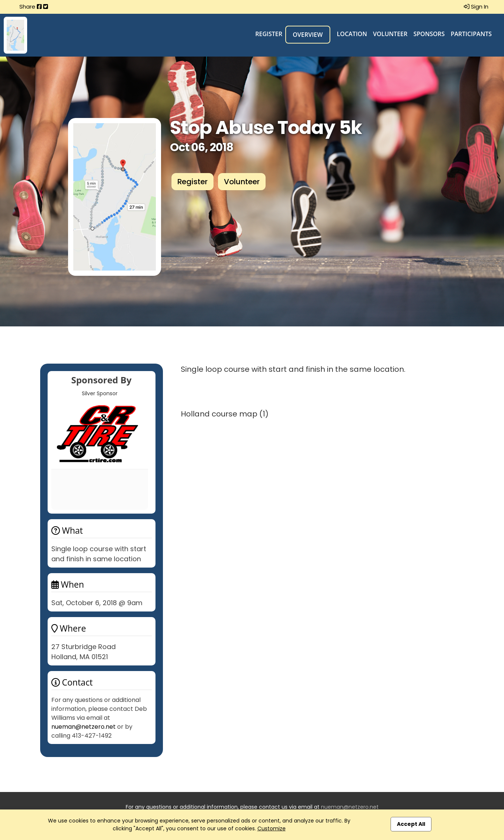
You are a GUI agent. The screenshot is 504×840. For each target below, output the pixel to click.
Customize (272, 828)
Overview (308, 35)
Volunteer (390, 34)
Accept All (411, 824)
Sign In (476, 7)
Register (269, 34)
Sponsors (429, 34)
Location (352, 34)
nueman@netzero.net (84, 727)
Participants (471, 34)
